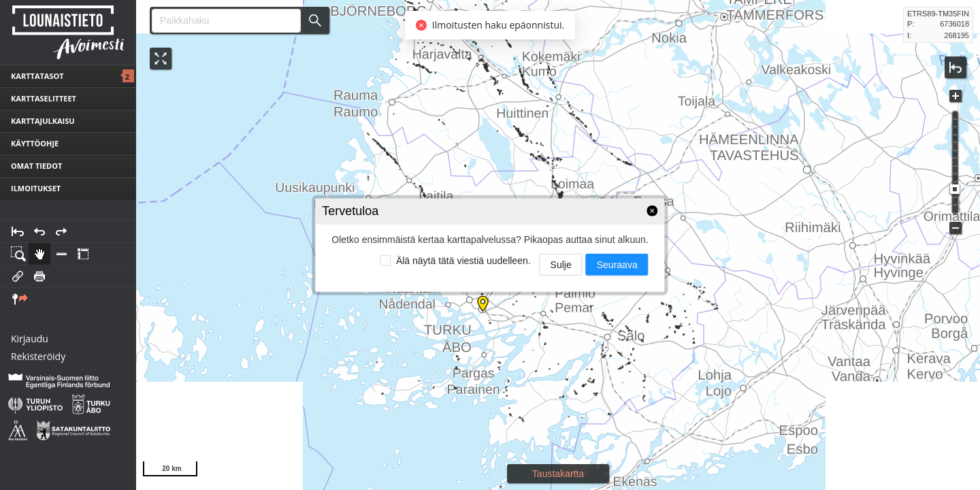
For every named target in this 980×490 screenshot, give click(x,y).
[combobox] (221, 21)
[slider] (955, 189)
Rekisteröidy (38, 356)
